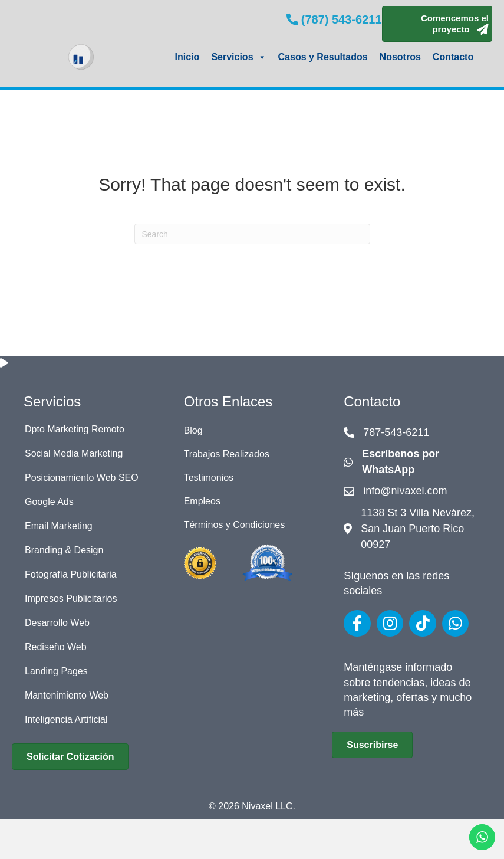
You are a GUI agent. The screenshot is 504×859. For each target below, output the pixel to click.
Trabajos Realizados (227, 454)
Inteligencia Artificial (66, 719)
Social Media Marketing (74, 453)
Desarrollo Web (57, 623)
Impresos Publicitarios (71, 599)
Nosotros (400, 57)
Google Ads (49, 502)
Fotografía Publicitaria (71, 574)
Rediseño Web (56, 647)
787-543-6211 (396, 432)
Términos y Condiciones (235, 525)
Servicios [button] (238, 57)
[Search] (252, 234)
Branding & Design (64, 550)
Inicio (187, 57)
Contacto (453, 57)
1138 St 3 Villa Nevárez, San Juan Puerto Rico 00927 (418, 529)
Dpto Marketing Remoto (75, 429)
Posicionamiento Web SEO (82, 478)
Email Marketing (59, 526)
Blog (193, 430)
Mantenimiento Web (67, 695)
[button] (437, 24)
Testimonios (209, 478)
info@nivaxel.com (405, 491)
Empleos (202, 501)
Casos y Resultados (323, 57)
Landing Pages (56, 671)
